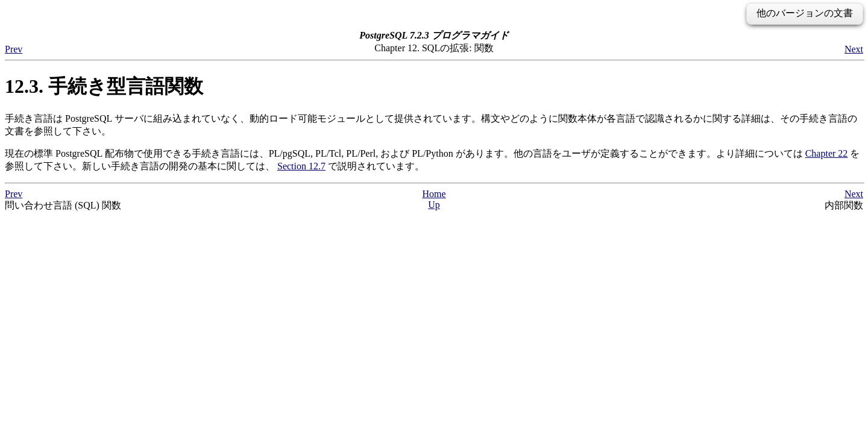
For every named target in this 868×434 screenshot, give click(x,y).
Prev (14, 49)
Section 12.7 (301, 166)
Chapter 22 (827, 153)
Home (434, 194)
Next (854, 49)
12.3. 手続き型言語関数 (104, 86)
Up (434, 205)
